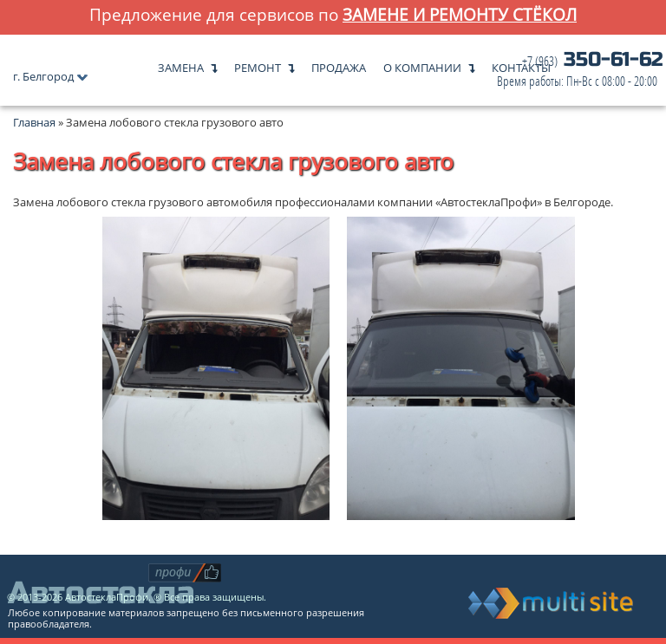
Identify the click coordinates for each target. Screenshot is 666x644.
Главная (34, 122)
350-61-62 (580, 71)
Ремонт (258, 64)
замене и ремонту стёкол (460, 14)
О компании (422, 64)
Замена (181, 64)
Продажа (339, 64)
